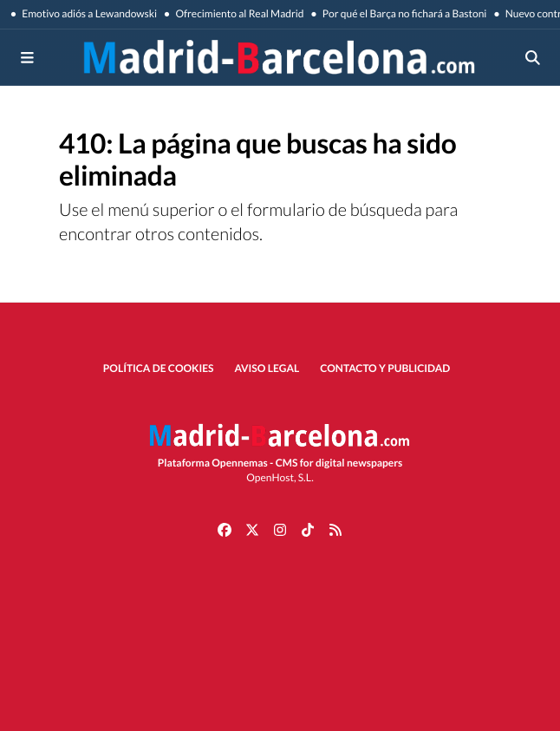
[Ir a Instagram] (280, 529)
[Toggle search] (533, 57)
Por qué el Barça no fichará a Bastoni (404, 13)
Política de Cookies (159, 368)
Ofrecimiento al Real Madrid (239, 13)
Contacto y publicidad (385, 368)
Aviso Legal (267, 368)
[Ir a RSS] (335, 529)
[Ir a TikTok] (308, 529)
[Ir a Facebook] (225, 529)
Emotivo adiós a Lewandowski (88, 13)
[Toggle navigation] (28, 57)
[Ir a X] (252, 529)
